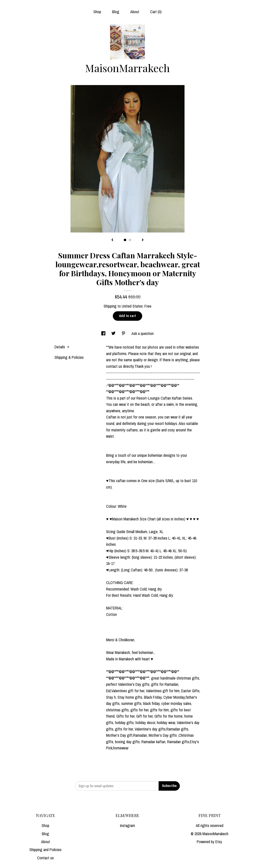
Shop (97, 12)
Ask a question (143, 333)
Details (62, 347)
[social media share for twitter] (114, 333)
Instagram (127, 825)
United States (132, 306)
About (135, 12)
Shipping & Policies (69, 357)
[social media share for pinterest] (124, 333)
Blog (116, 12)
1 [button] (125, 240)
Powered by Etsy (209, 842)
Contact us (45, 858)
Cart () (156, 12)
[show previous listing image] (112, 240)
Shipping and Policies (45, 850)
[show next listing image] (143, 240)
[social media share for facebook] (104, 333)
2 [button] (130, 240)
